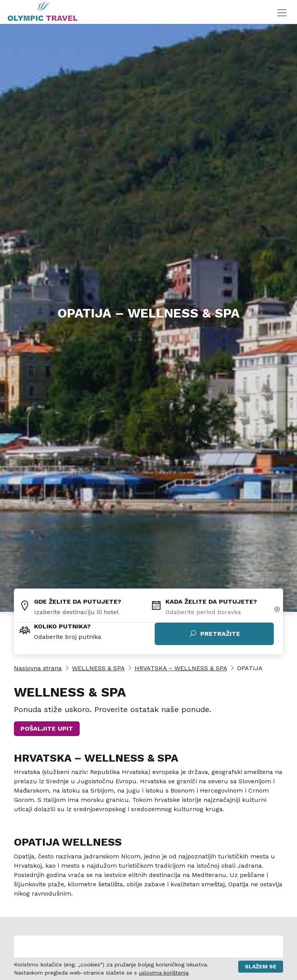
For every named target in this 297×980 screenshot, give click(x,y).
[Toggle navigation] (282, 13)
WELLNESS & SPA (98, 668)
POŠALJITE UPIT (47, 729)
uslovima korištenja (164, 973)
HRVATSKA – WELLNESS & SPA (181, 668)
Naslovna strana (38, 668)
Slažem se (261, 966)
